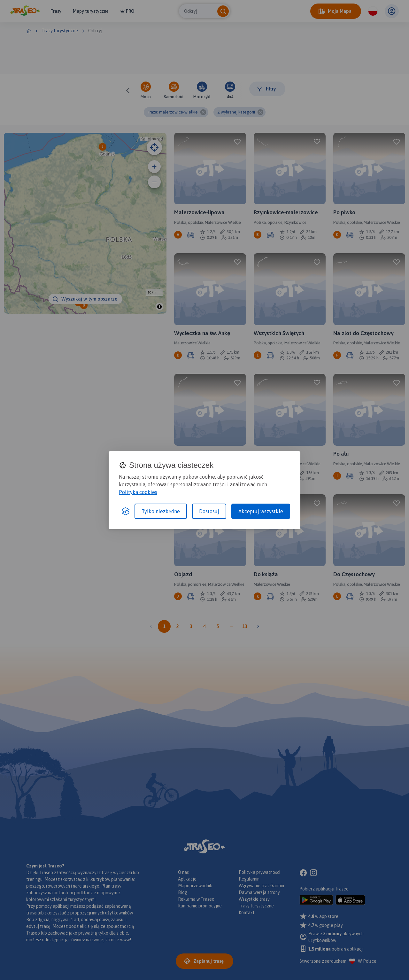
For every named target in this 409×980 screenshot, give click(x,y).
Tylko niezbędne (161, 511)
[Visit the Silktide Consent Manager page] (126, 511)
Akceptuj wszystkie (261, 511)
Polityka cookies (138, 492)
